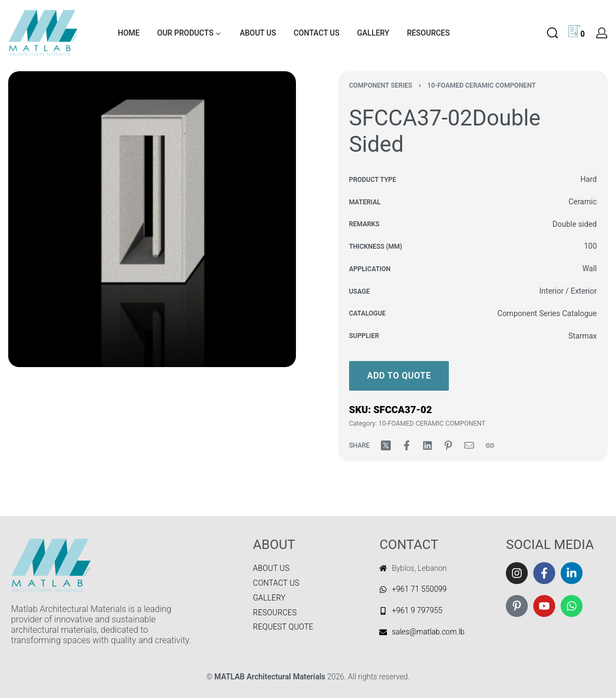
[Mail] (469, 445)
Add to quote (399, 376)
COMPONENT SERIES (381, 85)
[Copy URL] (490, 445)
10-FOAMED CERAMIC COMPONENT (482, 85)
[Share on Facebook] (407, 445)
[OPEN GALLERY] (152, 219)
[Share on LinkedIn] (427, 445)
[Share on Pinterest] (448, 445)
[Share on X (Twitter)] (386, 445)
